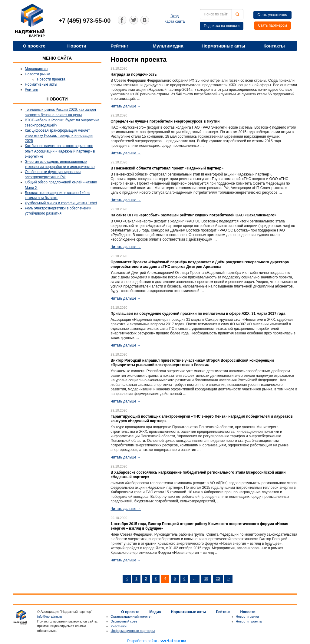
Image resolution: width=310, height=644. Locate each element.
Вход (175, 16)
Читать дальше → (126, 106)
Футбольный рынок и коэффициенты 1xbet (61, 203)
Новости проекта (51, 79)
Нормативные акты (223, 46)
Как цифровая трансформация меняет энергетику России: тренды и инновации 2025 (59, 136)
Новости (77, 46)
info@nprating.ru (50, 616)
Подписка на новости (222, 26)
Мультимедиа (168, 46)
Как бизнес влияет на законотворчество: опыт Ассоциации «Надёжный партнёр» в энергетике (60, 151)
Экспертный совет (125, 621)
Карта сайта (175, 21)
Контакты (274, 46)
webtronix (173, 641)
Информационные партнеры (133, 631)
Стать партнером (272, 25)
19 (206, 579)
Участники (119, 626)
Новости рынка (38, 74)
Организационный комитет (131, 616)
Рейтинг (119, 46)
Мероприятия (36, 69)
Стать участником (272, 15)
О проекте (34, 46)
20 (218, 579)
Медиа (155, 612)
